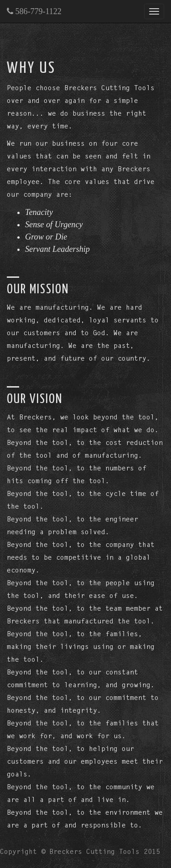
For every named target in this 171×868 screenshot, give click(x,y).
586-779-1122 (34, 11)
